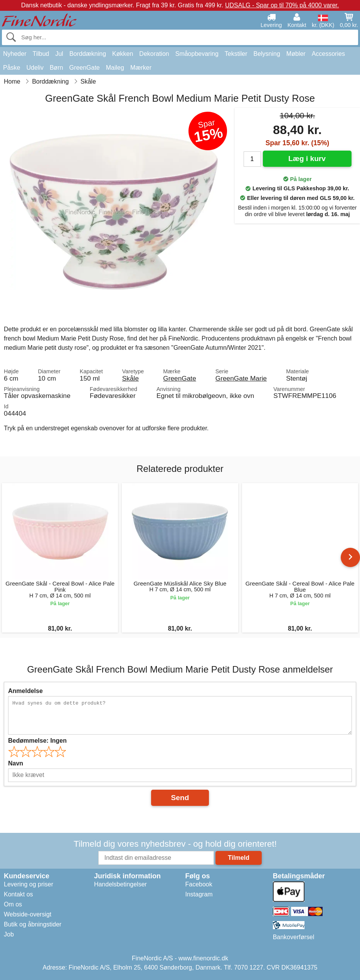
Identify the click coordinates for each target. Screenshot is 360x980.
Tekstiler (236, 54)
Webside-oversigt (28, 914)
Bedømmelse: (37, 741)
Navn (16, 763)
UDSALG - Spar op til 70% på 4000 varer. (282, 5)
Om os (13, 904)
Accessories (328, 54)
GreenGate (85, 68)
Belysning (267, 54)
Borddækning (88, 54)
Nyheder (15, 54)
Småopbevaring (197, 54)
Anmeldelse (25, 691)
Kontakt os (19, 894)
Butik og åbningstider (33, 924)
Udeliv (35, 68)
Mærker (141, 68)
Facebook (199, 884)
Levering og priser (29, 884)
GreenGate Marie (241, 378)
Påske (12, 68)
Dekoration (154, 54)
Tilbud (41, 54)
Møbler (296, 54)
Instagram (199, 894)
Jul (59, 54)
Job (9, 934)
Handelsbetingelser (120, 884)
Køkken (123, 54)
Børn (56, 68)
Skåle (130, 378)
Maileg (115, 68)
